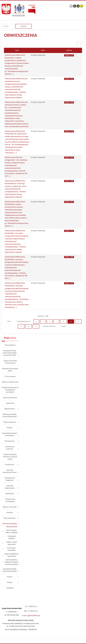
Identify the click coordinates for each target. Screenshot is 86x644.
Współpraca (10, 494)
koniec (64, 326)
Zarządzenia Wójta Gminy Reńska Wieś (10, 570)
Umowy (10, 577)
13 (21, 326)
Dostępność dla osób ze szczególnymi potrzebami (10, 390)
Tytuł (17, 50)
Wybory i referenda (10, 507)
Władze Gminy (10, 409)
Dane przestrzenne (10, 398)
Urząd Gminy (10, 465)
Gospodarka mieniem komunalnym (10, 434)
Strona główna (10, 345)
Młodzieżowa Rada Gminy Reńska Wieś (10, 415)
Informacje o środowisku (12, 549)
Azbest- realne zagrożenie (12, 543)
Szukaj (24, 26)
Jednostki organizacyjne (10, 487)
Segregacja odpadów (12, 537)
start (9, 321)
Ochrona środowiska (10, 524)
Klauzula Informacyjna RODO (10, 370)
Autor (43, 50)
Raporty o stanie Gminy (10, 382)
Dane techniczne (10, 518)
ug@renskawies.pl (33, 616)
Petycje (10, 582)
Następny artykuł (49, 326)
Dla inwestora (10, 441)
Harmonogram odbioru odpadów (12, 531)
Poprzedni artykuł (23, 321)
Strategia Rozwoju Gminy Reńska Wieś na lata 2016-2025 (10, 353)
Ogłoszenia (10, 403)
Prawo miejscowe (10, 422)
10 (63, 321)
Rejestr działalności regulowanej (12, 555)
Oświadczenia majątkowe (10, 479)
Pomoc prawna (10, 376)
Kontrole (10, 513)
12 (78, 321)
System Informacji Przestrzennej (10, 362)
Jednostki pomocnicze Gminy (10, 471)
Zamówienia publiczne (10, 448)
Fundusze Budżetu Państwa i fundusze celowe (10, 457)
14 (29, 326)
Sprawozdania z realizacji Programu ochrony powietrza (12, 562)
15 (36, 326)
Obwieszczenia (12, 527)
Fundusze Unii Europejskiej (10, 500)
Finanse (10, 428)
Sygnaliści (10, 588)
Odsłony (69, 50)
